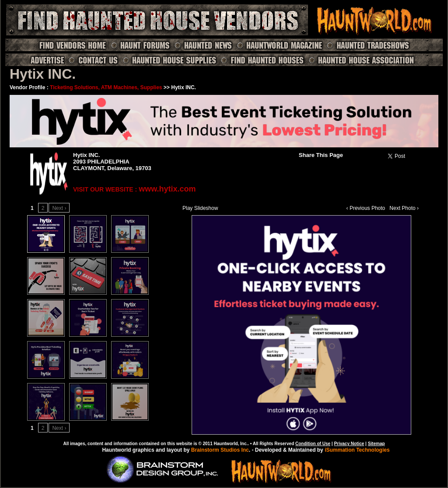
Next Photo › (404, 208)
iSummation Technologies (357, 450)
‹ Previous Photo (366, 208)
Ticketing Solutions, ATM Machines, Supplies (106, 87)
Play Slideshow (200, 208)
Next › (59, 208)
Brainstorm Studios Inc (220, 450)
